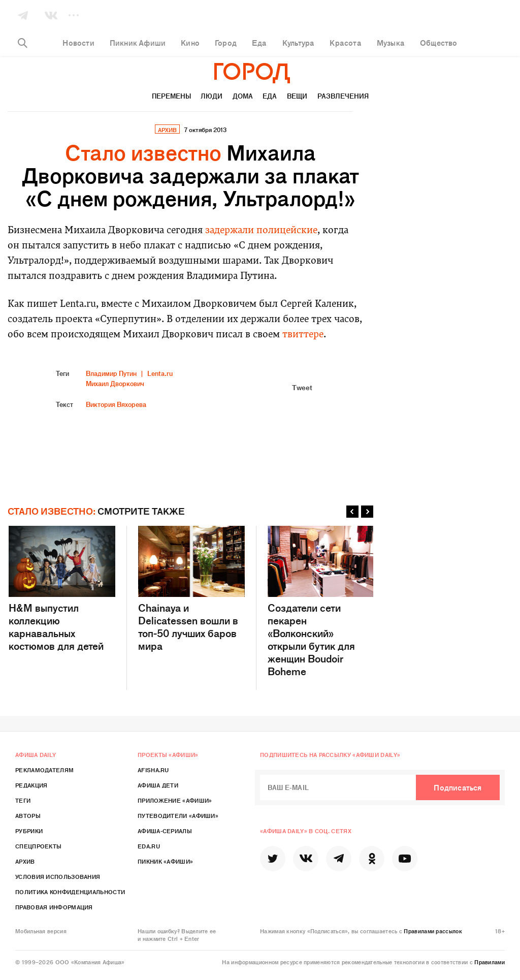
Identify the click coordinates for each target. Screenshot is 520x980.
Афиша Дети (158, 785)
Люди (212, 96)
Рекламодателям (44, 770)
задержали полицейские (261, 231)
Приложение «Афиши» (175, 800)
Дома (243, 96)
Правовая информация (54, 907)
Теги (23, 800)
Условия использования (58, 876)
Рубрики (29, 831)
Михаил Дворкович (115, 383)
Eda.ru (149, 846)
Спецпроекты (38, 846)
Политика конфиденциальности (70, 892)
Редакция (31, 785)
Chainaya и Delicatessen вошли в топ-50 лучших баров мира (191, 589)
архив (167, 130)
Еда (270, 96)
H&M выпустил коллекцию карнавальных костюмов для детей (62, 589)
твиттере (303, 335)
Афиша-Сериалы (165, 831)
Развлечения (343, 96)
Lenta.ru (160, 373)
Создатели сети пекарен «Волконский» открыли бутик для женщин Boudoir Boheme (321, 602)
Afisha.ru (153, 770)
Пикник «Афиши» (165, 861)
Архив (25, 861)
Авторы (28, 815)
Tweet (302, 387)
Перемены (171, 96)
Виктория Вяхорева (116, 404)
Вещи (297, 96)
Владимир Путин (111, 373)
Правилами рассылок (433, 931)
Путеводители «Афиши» (178, 815)
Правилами (490, 962)
